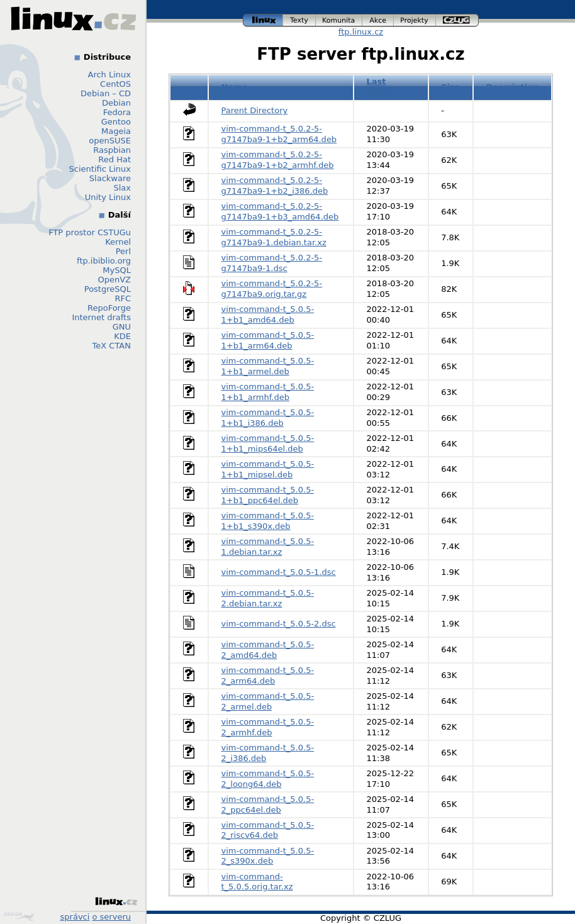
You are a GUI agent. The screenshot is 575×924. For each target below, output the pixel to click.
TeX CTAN (112, 346)
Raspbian (112, 150)
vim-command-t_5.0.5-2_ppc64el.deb (268, 804)
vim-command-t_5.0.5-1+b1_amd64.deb (268, 314)
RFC (123, 298)
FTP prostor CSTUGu (90, 232)
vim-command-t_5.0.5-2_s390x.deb (268, 856)
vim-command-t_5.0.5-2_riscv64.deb (268, 830)
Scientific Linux (100, 169)
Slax (122, 188)
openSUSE (110, 141)
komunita (339, 20)
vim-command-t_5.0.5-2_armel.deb (268, 701)
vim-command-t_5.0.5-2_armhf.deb (268, 727)
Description (512, 87)
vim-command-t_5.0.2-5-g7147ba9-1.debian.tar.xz (274, 237)
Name (235, 87)
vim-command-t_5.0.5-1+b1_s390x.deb (268, 521)
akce (378, 20)
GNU (122, 327)
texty (299, 20)
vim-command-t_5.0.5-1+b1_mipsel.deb (268, 469)
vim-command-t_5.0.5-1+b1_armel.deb (268, 366)
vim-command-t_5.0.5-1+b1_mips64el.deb (268, 443)
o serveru (112, 917)
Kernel (118, 242)
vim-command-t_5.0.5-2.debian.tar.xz (268, 598)
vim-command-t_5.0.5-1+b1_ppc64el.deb (268, 495)
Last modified (387, 87)
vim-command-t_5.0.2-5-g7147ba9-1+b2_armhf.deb (278, 160)
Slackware (110, 178)
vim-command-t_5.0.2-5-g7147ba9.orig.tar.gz (272, 289)
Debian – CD (106, 93)
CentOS (115, 84)
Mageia (116, 131)
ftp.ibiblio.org (104, 261)
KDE (122, 336)
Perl (123, 251)
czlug (457, 20)
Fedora (117, 112)
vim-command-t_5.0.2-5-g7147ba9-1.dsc (272, 263)
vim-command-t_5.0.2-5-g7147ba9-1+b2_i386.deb (275, 186)
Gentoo (116, 122)
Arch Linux (110, 75)
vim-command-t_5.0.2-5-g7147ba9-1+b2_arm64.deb (279, 134)
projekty (415, 20)
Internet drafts (101, 317)
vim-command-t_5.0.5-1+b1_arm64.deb (268, 340)
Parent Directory (255, 110)
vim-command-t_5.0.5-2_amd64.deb (268, 650)
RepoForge (109, 308)
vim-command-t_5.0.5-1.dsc (279, 572)
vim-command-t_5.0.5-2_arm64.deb (268, 676)
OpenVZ (114, 280)
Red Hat (114, 159)
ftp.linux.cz (361, 32)
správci (75, 917)
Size (450, 87)
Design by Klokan (19, 916)
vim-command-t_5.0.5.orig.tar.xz (257, 882)
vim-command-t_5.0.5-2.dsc (279, 624)
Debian (116, 103)
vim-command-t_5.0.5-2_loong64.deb (268, 779)
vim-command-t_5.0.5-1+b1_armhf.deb (268, 392)
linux (263, 20)
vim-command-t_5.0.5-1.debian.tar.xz (268, 547)
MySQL (117, 270)
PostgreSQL (108, 289)
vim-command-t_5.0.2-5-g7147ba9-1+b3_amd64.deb (280, 211)
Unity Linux (108, 197)
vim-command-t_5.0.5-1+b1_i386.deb (268, 418)
